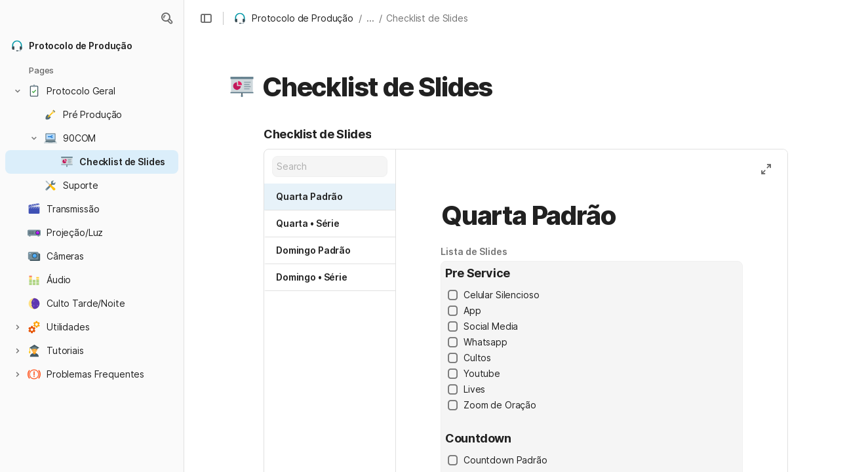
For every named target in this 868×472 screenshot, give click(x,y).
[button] (167, 18)
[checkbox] (453, 295)
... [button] (370, 18)
